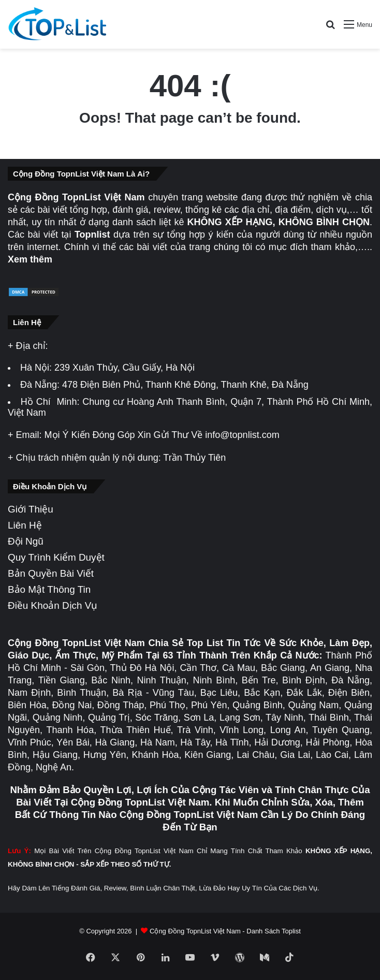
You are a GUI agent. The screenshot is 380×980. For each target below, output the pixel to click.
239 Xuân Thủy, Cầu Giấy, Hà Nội (125, 368)
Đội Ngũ (26, 541)
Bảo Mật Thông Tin (49, 589)
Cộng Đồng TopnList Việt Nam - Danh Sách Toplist (225, 931)
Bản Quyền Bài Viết (51, 573)
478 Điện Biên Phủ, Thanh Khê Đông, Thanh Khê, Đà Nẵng (185, 385)
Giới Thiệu (31, 509)
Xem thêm (30, 259)
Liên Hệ (25, 525)
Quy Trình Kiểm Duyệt (56, 557)
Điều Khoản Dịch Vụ (53, 605)
